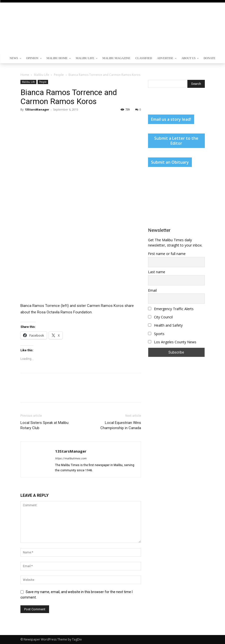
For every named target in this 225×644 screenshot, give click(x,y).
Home (25, 75)
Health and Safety (165, 325)
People (59, 75)
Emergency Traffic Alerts (171, 309)
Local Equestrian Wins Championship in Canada (121, 425)
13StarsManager (37, 109)
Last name (157, 272)
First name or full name (167, 254)
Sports (156, 334)
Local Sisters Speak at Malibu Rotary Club (44, 425)
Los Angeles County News (172, 342)
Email (152, 290)
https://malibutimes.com (71, 458)
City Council (160, 317)
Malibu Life (41, 75)
